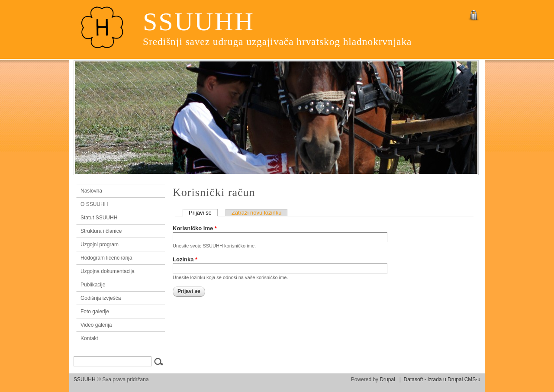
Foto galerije (95, 312)
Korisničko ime (195, 228)
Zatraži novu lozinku (257, 213)
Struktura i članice (101, 231)
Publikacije (93, 285)
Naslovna (119, 191)
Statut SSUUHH (99, 218)
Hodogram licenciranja (106, 258)
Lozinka (185, 259)
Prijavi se (203, 213)
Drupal (387, 379)
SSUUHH (199, 22)
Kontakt (89, 338)
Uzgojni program (100, 244)
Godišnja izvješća (101, 298)
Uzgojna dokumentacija (108, 271)
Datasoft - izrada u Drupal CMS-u (442, 379)
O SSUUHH (94, 204)
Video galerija (96, 325)
